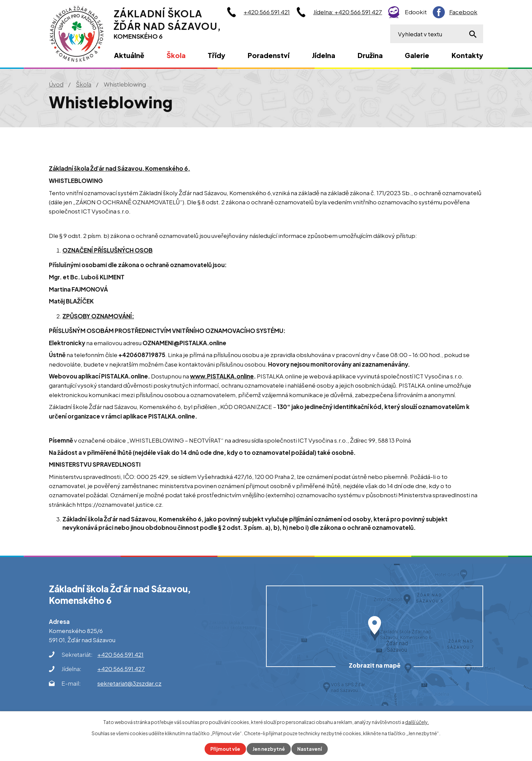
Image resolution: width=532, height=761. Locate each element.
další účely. (417, 722)
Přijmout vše (225, 749)
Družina (370, 55)
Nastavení (310, 749)
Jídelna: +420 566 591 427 (348, 12)
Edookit (416, 12)
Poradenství (269, 55)
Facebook (463, 12)
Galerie (417, 55)
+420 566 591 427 (121, 669)
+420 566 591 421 (267, 12)
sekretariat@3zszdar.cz (129, 683)
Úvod (56, 84)
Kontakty (467, 55)
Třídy (216, 55)
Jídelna (324, 55)
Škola (84, 84)
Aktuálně (129, 55)
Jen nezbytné (269, 749)
